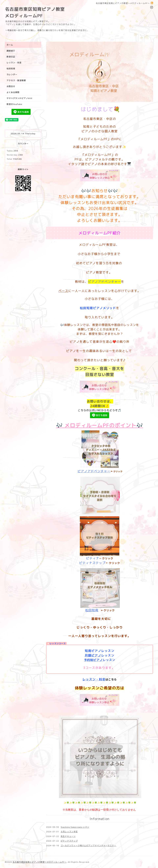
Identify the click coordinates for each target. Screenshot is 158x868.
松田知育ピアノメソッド (98, 308)
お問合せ (11, 86)
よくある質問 (13, 92)
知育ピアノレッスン (100, 651)
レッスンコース (58, 643)
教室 (110, 374)
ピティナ (93, 558)
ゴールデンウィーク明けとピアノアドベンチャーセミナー (88, 845)
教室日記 (11, 57)
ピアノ (96, 655)
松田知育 (92, 610)
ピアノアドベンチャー (94, 471)
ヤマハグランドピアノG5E (20, 98)
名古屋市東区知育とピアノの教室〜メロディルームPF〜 (39, 862)
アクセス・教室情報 (16, 80)
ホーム (10, 45)
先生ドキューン (68, 836)
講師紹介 (11, 51)
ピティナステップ (92, 563)
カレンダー (12, 74)
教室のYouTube (14, 104)
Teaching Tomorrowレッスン (75, 827)
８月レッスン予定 (69, 832)
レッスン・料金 (94, 679)
